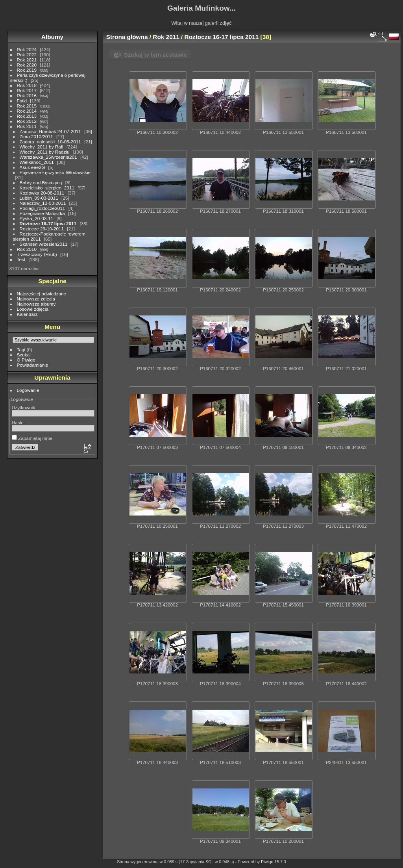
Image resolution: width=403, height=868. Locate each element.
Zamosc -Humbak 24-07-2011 (50, 131)
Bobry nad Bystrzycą (41, 183)
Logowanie (28, 390)
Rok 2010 (27, 249)
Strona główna (127, 37)
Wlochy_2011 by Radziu (45, 152)
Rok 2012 (27, 121)
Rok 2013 (27, 116)
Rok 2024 (27, 49)
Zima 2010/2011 (36, 136)
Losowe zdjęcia (33, 309)
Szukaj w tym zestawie (155, 55)
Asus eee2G (32, 167)
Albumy (52, 37)
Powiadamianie (33, 365)
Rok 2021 (27, 60)
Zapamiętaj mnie (32, 438)
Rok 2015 (27, 106)
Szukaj (24, 355)
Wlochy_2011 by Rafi (42, 147)
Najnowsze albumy (36, 304)
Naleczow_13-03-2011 (43, 203)
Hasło (18, 422)
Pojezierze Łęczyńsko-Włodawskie (55, 172)
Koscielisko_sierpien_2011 (47, 188)
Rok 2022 (27, 55)
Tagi (21, 350)
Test (21, 259)
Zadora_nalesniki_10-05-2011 (50, 142)
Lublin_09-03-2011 (39, 198)
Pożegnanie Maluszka (42, 213)
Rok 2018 (27, 85)
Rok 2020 (27, 65)
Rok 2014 (27, 111)
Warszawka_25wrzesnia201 (48, 157)
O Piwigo (26, 360)
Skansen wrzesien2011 (44, 244)
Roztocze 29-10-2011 (42, 229)
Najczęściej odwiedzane (42, 294)
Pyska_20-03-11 (37, 218)
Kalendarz (27, 314)
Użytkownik (24, 407)
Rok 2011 (27, 126)
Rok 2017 (27, 90)
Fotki (22, 101)
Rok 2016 (27, 96)
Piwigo (267, 862)
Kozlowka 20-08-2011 (42, 193)
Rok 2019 (27, 70)
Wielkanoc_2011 (37, 162)
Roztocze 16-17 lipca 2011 (48, 223)
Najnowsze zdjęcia (36, 299)
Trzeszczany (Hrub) (37, 254)
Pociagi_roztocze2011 (43, 208)
